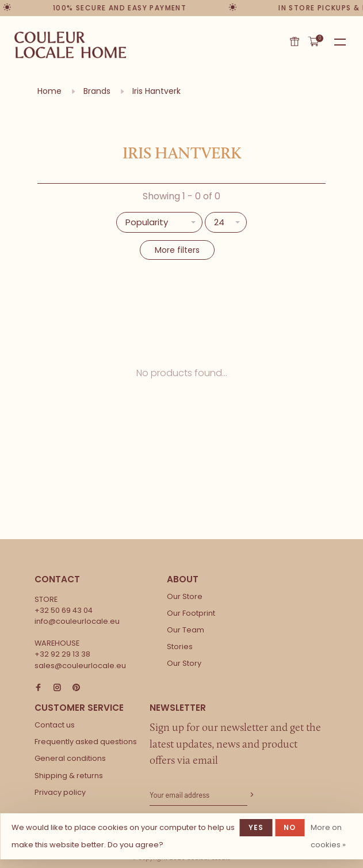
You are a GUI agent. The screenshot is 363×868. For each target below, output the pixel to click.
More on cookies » (328, 836)
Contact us (55, 725)
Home (49, 91)
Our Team (186, 630)
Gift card (295, 41)
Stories (180, 647)
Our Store (185, 596)
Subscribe (251, 795)
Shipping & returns (69, 776)
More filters (177, 250)
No (290, 827)
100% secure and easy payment (121, 8)
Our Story (184, 663)
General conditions (70, 758)
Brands (97, 91)
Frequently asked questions (86, 742)
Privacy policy (60, 792)
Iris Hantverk (156, 91)
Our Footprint (191, 613)
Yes (256, 827)
